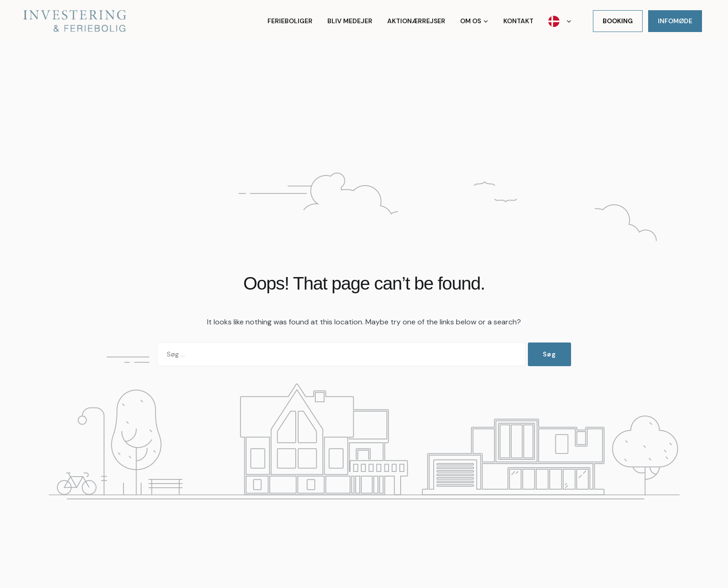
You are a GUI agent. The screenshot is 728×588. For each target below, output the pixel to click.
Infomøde (675, 21)
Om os (471, 21)
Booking (618, 21)
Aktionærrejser (416, 21)
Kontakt (518, 21)
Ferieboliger (290, 21)
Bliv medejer (350, 21)
